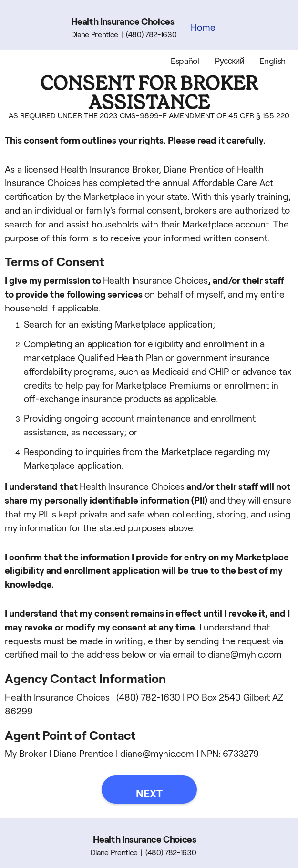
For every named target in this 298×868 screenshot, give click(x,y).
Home (203, 27)
